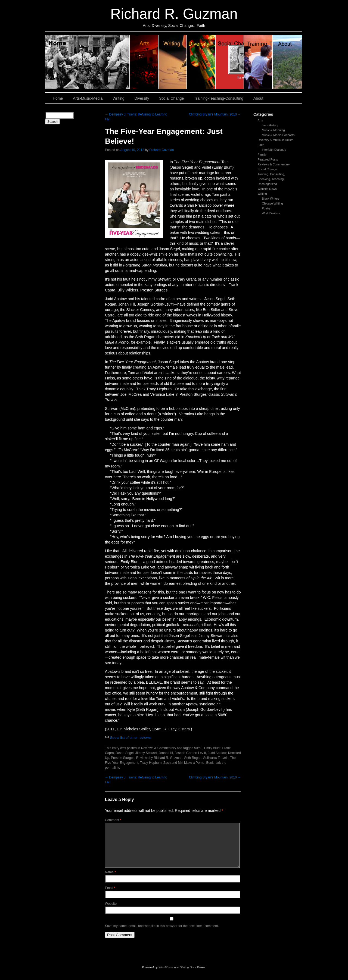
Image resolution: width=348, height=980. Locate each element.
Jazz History (270, 125)
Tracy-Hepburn (151, 763)
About (287, 62)
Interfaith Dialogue (274, 150)
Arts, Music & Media (144, 62)
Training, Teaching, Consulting (258, 62)
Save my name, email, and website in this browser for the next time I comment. (162, 926)
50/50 (198, 748)
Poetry (266, 208)
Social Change (230, 62)
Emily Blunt (212, 748)
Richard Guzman (162, 150)
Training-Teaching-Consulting (219, 98)
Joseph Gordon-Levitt (190, 753)
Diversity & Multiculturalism (276, 140)
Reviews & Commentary (274, 164)
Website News (267, 189)
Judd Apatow (217, 753)
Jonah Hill (166, 753)
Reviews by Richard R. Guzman (159, 758)
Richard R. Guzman (174, 14)
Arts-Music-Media (88, 98)
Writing (173, 62)
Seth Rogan (193, 758)
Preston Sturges (123, 758)
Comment (113, 820)
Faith (261, 145)
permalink (112, 768)
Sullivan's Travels (216, 758)
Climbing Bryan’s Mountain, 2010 (215, 114)
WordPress (166, 967)
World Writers (271, 213)
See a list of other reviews (130, 738)
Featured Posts (268, 159)
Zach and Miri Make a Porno (184, 763)
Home (88, 62)
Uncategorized (267, 184)
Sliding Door (188, 967)
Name (110, 872)
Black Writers (271, 199)
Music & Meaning (273, 130)
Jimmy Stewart (146, 753)
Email (110, 888)
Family (262, 155)
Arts (260, 120)
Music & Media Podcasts (278, 135)
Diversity (201, 62)
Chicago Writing (272, 203)
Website (111, 904)
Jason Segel (125, 753)
